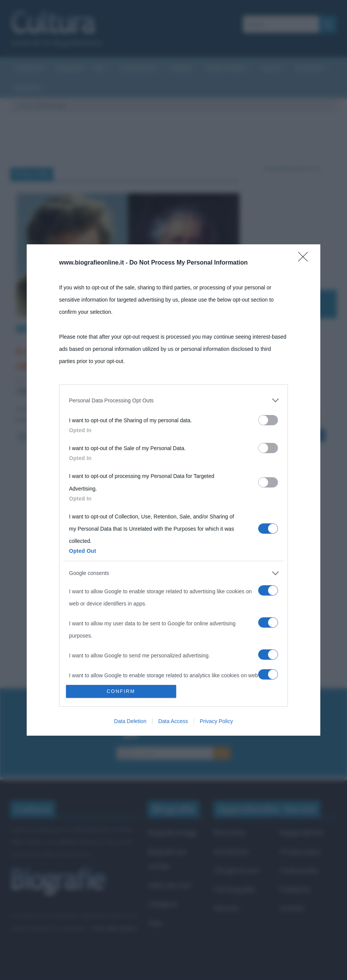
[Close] (305, 259)
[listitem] (173, 400)
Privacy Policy (216, 721)
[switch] (268, 420)
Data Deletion (130, 721)
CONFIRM (121, 691)
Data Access (173, 721)
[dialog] (173, 490)
